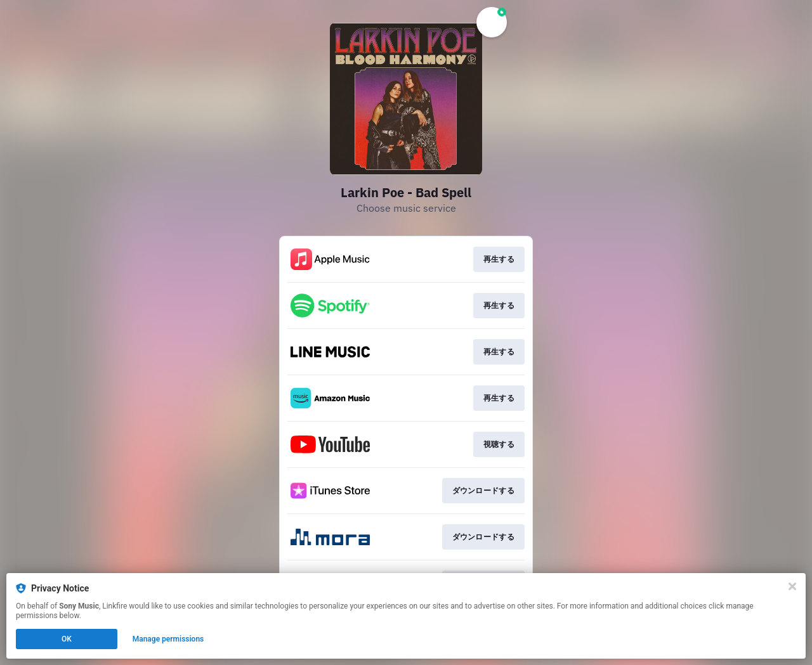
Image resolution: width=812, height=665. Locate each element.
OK (67, 639)
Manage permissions (168, 639)
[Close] (792, 586)
